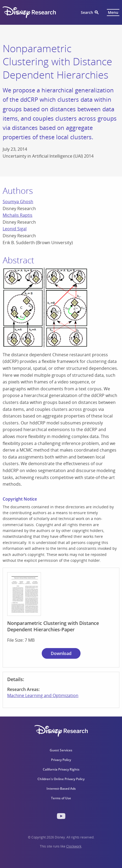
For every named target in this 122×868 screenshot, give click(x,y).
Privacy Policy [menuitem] (61, 760)
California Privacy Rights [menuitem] (61, 769)
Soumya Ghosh (18, 202)
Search (87, 12)
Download (61, 653)
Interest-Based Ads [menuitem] (61, 789)
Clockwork (74, 846)
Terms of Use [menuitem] (61, 798)
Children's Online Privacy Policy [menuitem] (61, 779)
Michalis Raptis (18, 215)
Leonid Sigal (15, 229)
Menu (113, 12)
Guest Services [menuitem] (61, 750)
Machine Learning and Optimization (43, 695)
